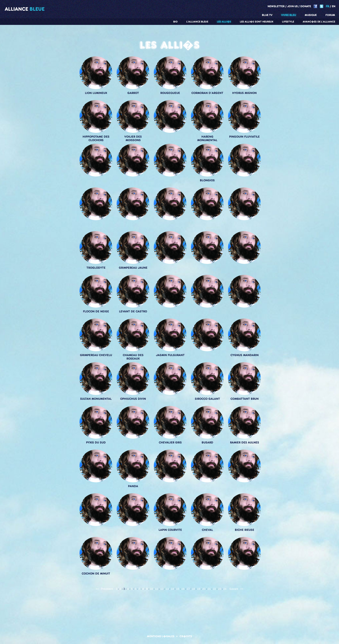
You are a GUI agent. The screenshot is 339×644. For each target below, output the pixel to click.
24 (225, 589)
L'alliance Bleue (197, 22)
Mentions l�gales (161, 636)
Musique (311, 15)
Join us (292, 6)
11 (157, 589)
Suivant (234, 589)
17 (188, 589)
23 (220, 589)
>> (242, 589)
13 (167, 589)
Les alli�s (224, 22)
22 (214, 589)
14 (172, 589)
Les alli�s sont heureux (257, 22)
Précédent (107, 589)
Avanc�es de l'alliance (319, 22)
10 (151, 589)
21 (209, 589)
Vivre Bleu (289, 15)
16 (183, 589)
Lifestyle (288, 22)
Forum (330, 15)
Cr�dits (186, 636)
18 (193, 589)
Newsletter (276, 6)
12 (162, 589)
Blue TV (267, 15)
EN (334, 6)
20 (204, 589)
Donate (306, 6)
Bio (175, 22)
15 (178, 589)
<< (97, 589)
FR (328, 6)
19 (199, 589)
